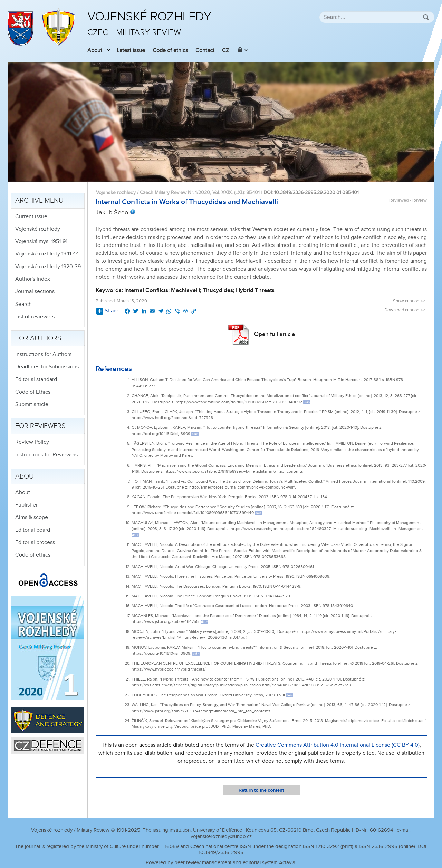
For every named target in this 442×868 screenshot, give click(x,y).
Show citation (410, 301)
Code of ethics (170, 51)
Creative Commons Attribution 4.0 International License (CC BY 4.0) (338, 745)
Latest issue (131, 51)
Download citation (406, 310)
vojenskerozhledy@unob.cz (221, 836)
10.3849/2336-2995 (221, 853)
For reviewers (40, 426)
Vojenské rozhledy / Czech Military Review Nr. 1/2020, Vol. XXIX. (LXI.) (170, 192)
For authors (38, 338)
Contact (205, 51)
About (95, 51)
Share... (109, 311)
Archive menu (39, 201)
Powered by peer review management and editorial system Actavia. (221, 863)
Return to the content (261, 790)
